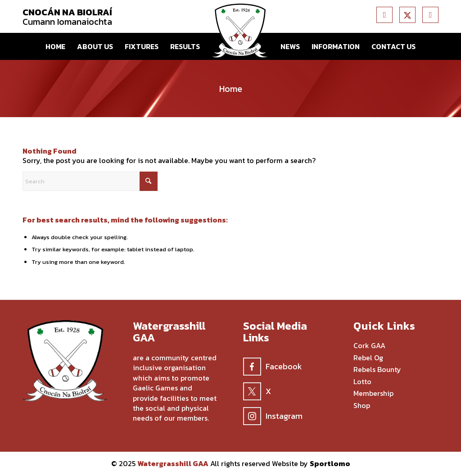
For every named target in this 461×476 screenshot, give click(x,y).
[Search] (90, 181)
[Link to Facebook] (384, 15)
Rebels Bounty (377, 370)
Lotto (362, 382)
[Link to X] (407, 15)
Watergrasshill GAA (173, 463)
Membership (373, 394)
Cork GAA (369, 346)
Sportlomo (330, 463)
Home (231, 89)
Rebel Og (368, 358)
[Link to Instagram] (430, 15)
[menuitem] (55, 46)
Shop (362, 406)
